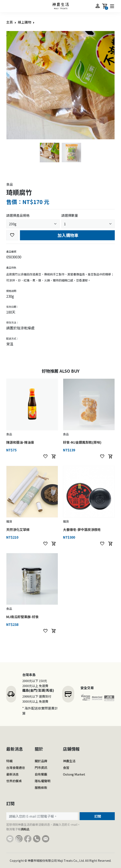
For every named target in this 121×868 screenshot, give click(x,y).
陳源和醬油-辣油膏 (20, 442)
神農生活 (69, 761)
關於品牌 (41, 761)
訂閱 (97, 816)
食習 (66, 768)
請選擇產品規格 (18, 215)
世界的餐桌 (14, 781)
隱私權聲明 (43, 781)
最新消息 (12, 774)
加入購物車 (67, 235)
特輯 (9, 761)
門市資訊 (41, 768)
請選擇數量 (70, 215)
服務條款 (41, 788)
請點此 (25, 829)
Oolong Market (74, 774)
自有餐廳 (41, 774)
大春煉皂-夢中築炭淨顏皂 (82, 529)
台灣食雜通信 (16, 768)
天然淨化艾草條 (18, 529)
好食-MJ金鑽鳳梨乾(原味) (82, 442)
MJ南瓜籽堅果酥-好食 (22, 617)
